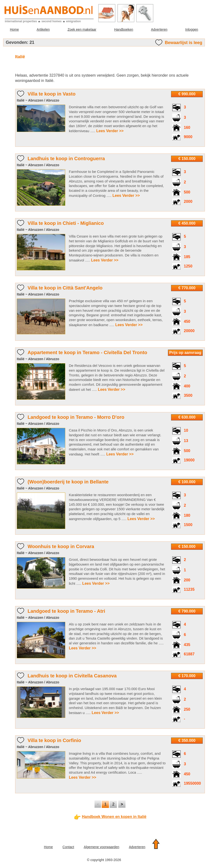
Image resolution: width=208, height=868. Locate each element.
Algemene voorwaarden (101, 847)
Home (14, 29)
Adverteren (159, 29)
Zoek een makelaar (82, 29)
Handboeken (124, 29)
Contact (68, 847)
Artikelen (43, 29)
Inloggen (192, 29)
